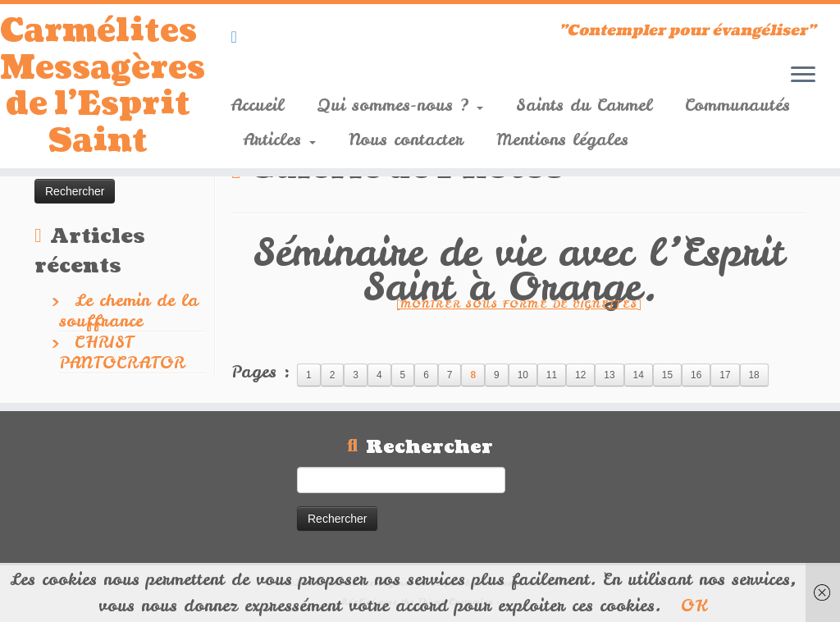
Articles (279, 139)
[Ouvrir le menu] (803, 75)
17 (725, 375)
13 (609, 375)
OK (694, 605)
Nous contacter (406, 139)
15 (667, 375)
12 (580, 375)
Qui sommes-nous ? (400, 105)
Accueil (257, 105)
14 (639, 375)
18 (754, 375)
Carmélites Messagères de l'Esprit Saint (98, 92)
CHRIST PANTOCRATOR (122, 352)
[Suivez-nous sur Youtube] (239, 37)
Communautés (737, 105)
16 (696, 375)
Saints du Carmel (584, 105)
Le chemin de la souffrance (129, 310)
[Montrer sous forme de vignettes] (519, 304)
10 (523, 375)
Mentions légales (562, 139)
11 (552, 375)
